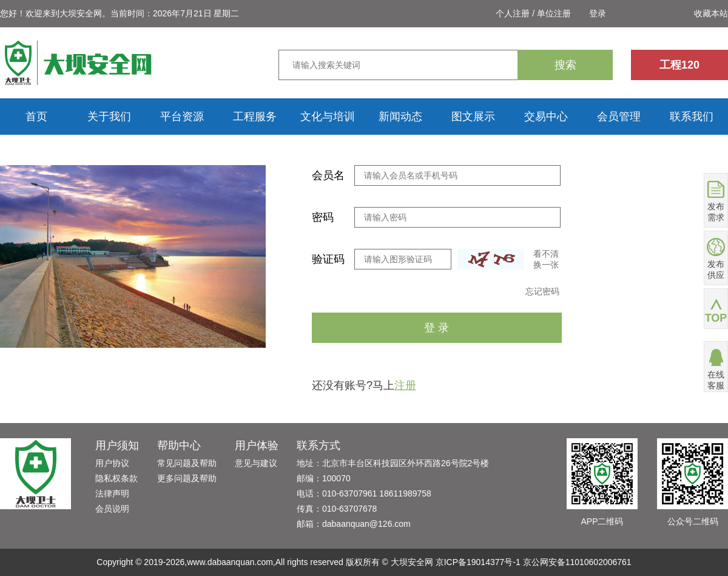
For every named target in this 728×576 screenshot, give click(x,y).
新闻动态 (400, 117)
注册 (405, 385)
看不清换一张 (546, 259)
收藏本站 (711, 13)
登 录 (436, 328)
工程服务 (255, 117)
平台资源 (182, 117)
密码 (323, 217)
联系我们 (692, 117)
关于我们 (109, 117)
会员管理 (619, 117)
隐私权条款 (116, 478)
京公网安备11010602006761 (577, 562)
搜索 (565, 65)
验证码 (328, 259)
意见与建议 (256, 463)
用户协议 (112, 463)
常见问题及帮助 (187, 463)
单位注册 (554, 13)
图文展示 (473, 117)
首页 (36, 117)
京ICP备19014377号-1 (478, 562)
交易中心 (546, 117)
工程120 (679, 65)
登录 (598, 13)
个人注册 (513, 13)
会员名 (328, 175)
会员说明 (112, 509)
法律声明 (112, 493)
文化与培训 (328, 117)
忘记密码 (542, 291)
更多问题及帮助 (187, 478)
